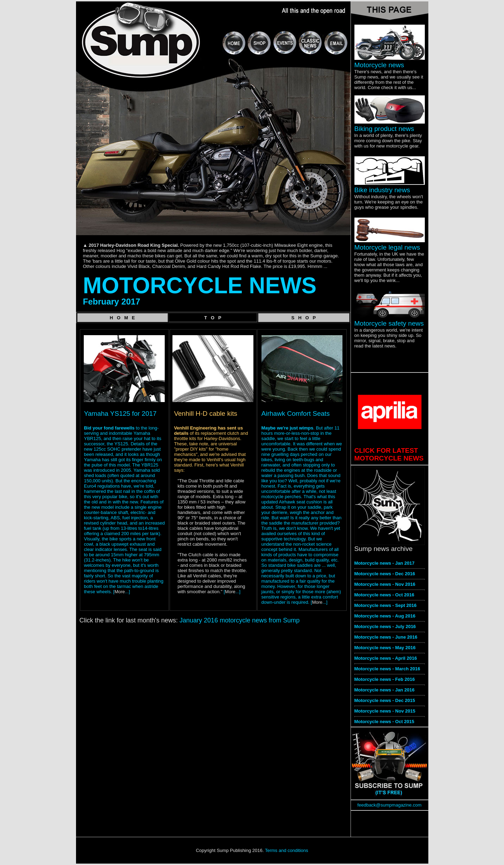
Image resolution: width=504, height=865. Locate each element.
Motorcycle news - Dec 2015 (385, 700)
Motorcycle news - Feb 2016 (385, 679)
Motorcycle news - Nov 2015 (385, 711)
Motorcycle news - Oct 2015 (385, 722)
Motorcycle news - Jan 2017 (385, 563)
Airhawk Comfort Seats (296, 413)
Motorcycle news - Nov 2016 (385, 584)
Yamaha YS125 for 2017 (120, 413)
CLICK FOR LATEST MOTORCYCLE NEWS (389, 454)
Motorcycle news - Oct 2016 (385, 595)
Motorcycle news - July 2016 (385, 626)
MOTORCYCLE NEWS (200, 286)
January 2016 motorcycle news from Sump (240, 620)
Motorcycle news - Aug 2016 (385, 616)
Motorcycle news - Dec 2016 (385, 574)
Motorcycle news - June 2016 (386, 637)
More (120, 592)
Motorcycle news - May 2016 (385, 648)
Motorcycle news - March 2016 (387, 669)
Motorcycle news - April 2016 (386, 658)
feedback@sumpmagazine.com (389, 805)
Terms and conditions (287, 850)
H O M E (122, 318)
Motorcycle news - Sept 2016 (386, 605)
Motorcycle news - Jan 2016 (385, 690)
